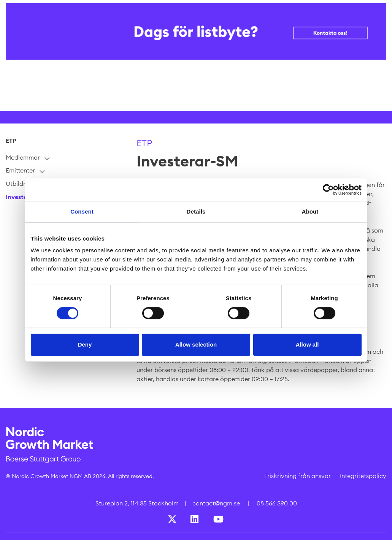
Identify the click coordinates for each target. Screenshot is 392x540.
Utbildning (21, 184)
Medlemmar (23, 157)
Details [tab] (196, 211)
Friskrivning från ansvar (298, 476)
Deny (85, 344)
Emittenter (20, 171)
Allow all (307, 344)
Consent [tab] (82, 211)
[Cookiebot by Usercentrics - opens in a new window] (328, 190)
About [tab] (310, 211)
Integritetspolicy (363, 476)
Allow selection (196, 344)
